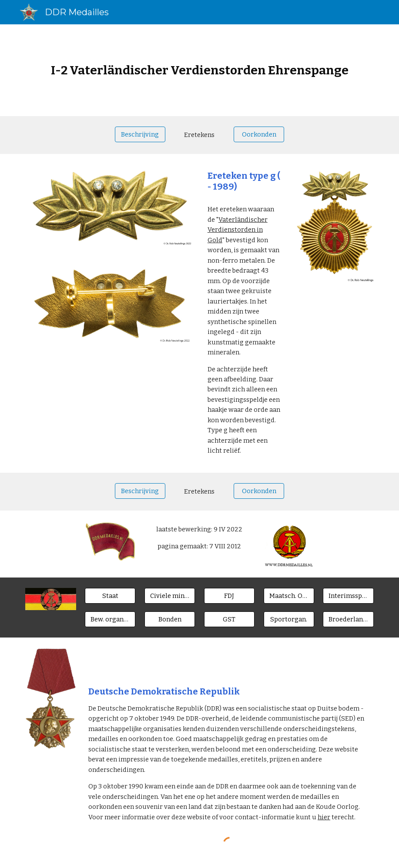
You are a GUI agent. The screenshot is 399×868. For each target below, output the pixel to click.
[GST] (229, 619)
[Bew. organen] (110, 619)
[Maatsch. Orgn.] (289, 596)
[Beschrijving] (140, 134)
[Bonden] (170, 619)
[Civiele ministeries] (170, 596)
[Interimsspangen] (348, 596)
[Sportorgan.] (289, 619)
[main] (199, 70)
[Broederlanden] (348, 619)
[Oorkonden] (259, 134)
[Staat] (110, 596)
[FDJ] (229, 596)
